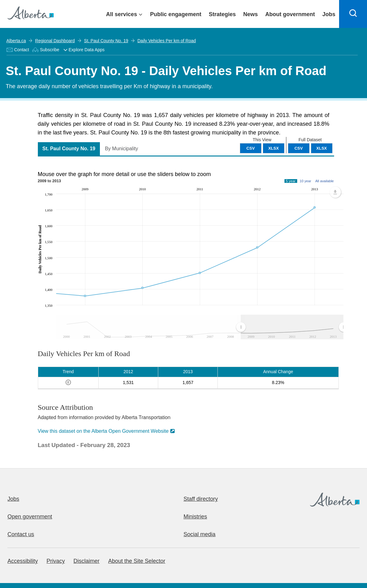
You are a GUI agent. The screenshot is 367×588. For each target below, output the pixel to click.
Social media (200, 534)
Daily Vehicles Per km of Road (167, 41)
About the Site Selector (137, 561)
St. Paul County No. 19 (106, 41)
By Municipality (121, 149)
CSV (299, 148)
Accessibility (23, 561)
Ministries (195, 517)
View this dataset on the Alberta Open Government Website (103, 431)
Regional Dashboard (55, 41)
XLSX (322, 148)
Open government (30, 517)
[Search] (353, 14)
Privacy (56, 561)
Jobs (13, 499)
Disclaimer (87, 561)
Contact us (21, 534)
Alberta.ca (16, 41)
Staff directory (201, 499)
